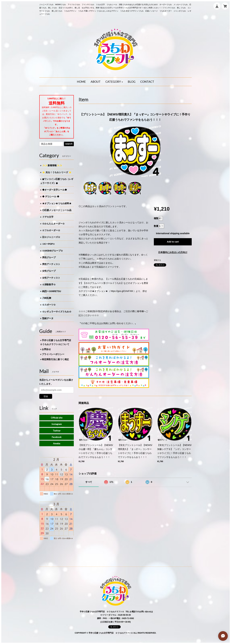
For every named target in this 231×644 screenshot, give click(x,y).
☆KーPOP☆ (49, 244)
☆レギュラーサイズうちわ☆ (57, 312)
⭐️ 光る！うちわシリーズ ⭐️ (57, 172)
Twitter (57, 431)
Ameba (57, 443)
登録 (46, 396)
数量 (156, 226)
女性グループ (49, 271)
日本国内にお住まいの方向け (173, 252)
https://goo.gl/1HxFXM (122, 291)
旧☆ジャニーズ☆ (51, 237)
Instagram (57, 424)
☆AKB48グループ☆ (53, 251)
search (69, 144)
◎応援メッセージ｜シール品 (57, 210)
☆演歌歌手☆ (49, 284)
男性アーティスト (51, 264)
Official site (57, 418)
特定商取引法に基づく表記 (55, 359)
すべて (89, 482)
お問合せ (46, 349)
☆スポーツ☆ (49, 305)
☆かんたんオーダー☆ (53, 224)
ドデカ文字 (48, 217)
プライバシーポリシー (53, 354)
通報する (157, 260)
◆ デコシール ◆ (51, 197)
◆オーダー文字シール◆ (55, 190)
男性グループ (49, 257)
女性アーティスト (51, 278)
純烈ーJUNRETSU (52, 291)
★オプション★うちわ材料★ (57, 203)
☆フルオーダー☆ (51, 230)
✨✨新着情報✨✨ (52, 165)
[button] (114, 82)
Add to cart (173, 242)
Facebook (57, 437)
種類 (156, 218)
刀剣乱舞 (47, 298)
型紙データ (48, 318)
